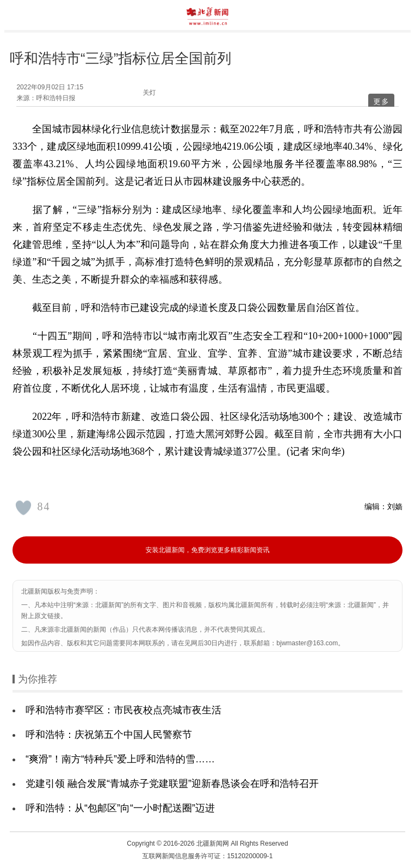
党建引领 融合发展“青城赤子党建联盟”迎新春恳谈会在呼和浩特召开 (172, 784)
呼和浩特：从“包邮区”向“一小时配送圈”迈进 (120, 808)
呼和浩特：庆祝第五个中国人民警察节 (109, 735)
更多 (382, 102)
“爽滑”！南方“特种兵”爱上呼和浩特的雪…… (120, 759)
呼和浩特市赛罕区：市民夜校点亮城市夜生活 (123, 710)
